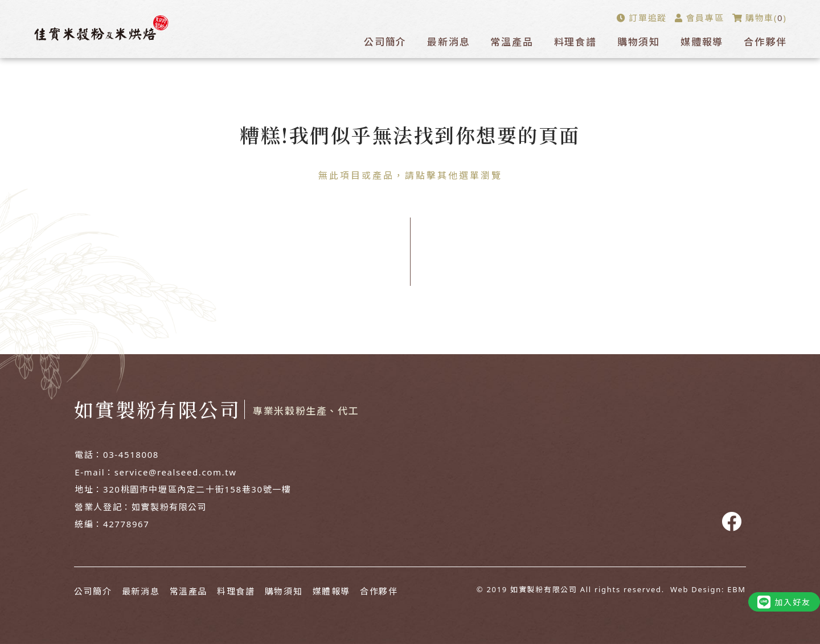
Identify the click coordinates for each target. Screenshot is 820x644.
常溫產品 (512, 42)
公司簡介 (385, 42)
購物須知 (639, 42)
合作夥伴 (765, 42)
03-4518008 (131, 454)
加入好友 (784, 602)
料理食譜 (575, 42)
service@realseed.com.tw (176, 472)
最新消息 (448, 42)
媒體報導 (702, 42)
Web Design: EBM (708, 589)
